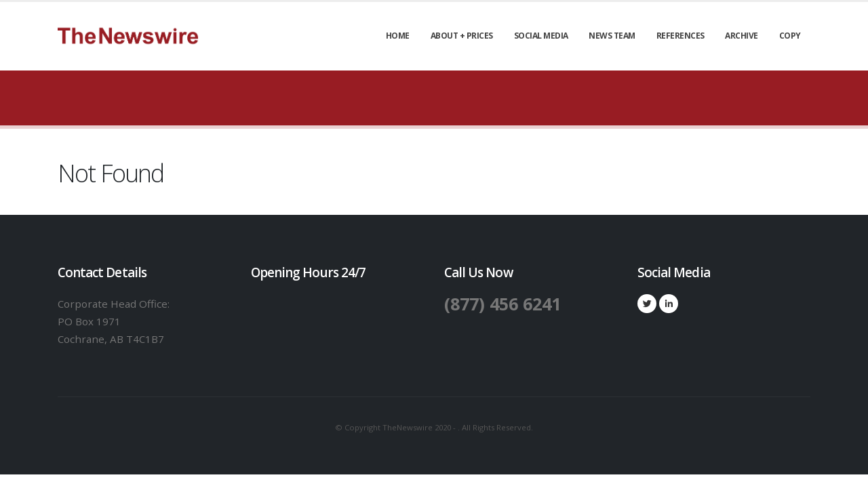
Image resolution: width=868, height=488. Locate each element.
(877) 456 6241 (502, 304)
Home (398, 36)
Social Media (541, 36)
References (680, 36)
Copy (790, 36)
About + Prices (462, 36)
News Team (612, 36)
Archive (742, 36)
